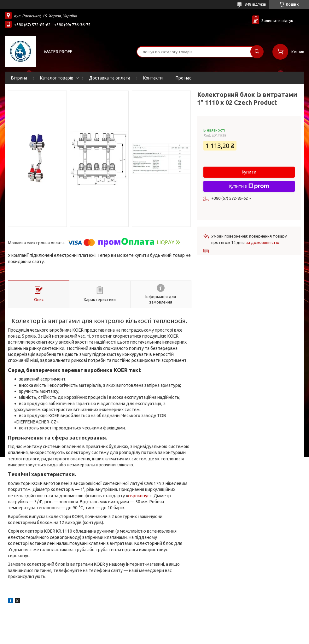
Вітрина (19, 78)
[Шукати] (257, 52)
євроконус (139, 496)
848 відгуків (255, 4)
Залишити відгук (277, 21)
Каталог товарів (57, 78)
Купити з (249, 186)
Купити (249, 172)
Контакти (153, 78)
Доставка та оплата (110, 78)
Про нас (184, 78)
